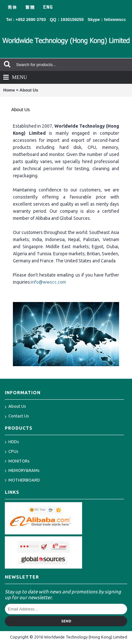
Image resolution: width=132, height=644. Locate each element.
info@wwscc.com (48, 282)
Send (66, 621)
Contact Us (17, 416)
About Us (29, 90)
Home (9, 90)
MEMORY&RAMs (22, 471)
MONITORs (17, 461)
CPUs (12, 452)
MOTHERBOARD (22, 480)
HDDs (12, 442)
